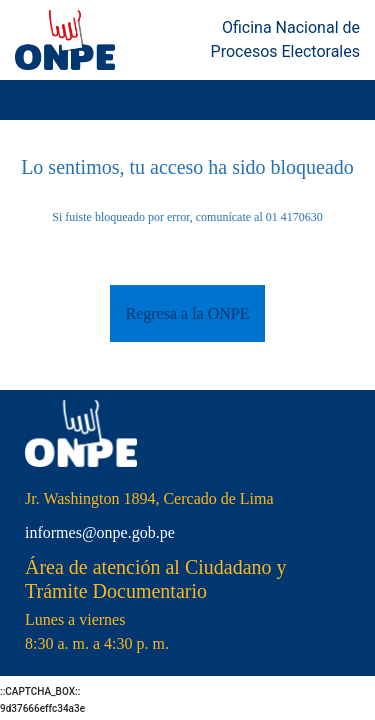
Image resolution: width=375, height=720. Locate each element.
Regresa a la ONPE (188, 313)
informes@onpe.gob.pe (100, 532)
